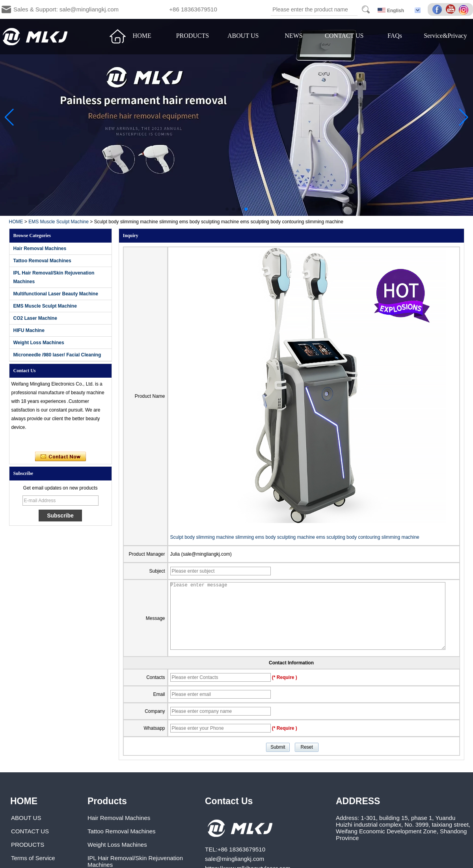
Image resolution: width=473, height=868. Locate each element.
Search (366, 9)
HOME (142, 36)
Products (107, 801)
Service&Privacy (445, 36)
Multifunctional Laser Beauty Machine (56, 294)
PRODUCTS (193, 36)
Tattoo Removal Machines (42, 261)
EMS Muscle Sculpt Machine (59, 222)
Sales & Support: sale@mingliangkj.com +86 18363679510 (115, 9)
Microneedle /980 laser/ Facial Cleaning (57, 355)
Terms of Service (33, 858)
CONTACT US (344, 36)
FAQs (395, 36)
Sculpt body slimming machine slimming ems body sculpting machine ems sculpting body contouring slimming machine (295, 537)
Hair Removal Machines (40, 249)
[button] (227, 209)
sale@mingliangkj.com (235, 859)
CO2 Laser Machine (35, 318)
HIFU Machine (29, 330)
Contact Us (229, 801)
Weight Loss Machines (39, 343)
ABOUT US (243, 36)
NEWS (293, 36)
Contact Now (61, 457)
